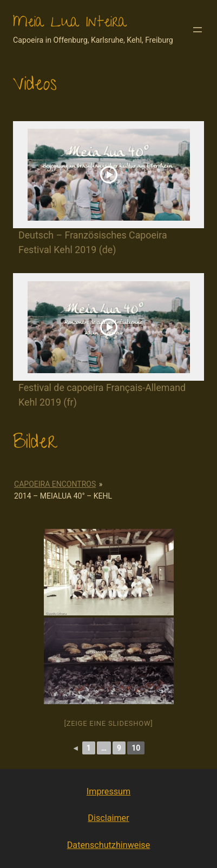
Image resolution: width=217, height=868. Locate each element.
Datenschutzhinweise (109, 845)
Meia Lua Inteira (70, 24)
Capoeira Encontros (55, 484)
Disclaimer (108, 818)
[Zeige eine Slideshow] (108, 723)
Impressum (109, 791)
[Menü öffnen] (198, 30)
